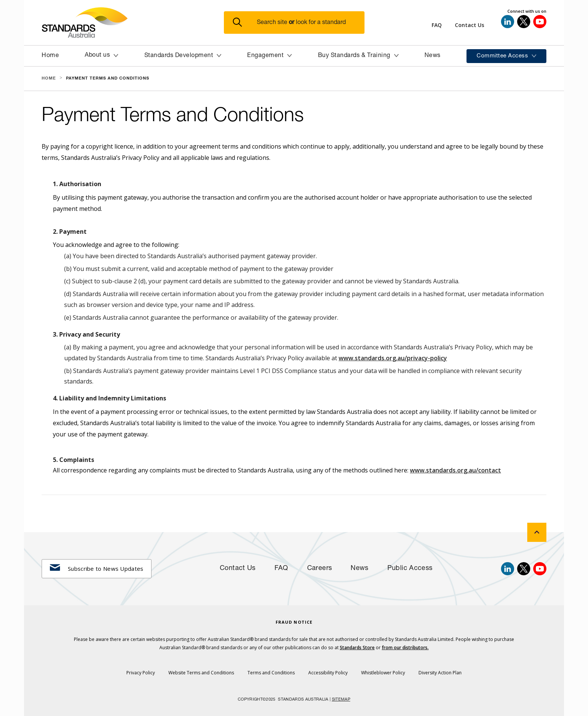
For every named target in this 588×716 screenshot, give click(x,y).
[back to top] (537, 532)
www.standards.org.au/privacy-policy (393, 358)
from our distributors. (405, 648)
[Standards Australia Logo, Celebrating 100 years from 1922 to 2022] (133, 23)
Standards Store (357, 648)
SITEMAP (341, 700)
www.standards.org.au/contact (455, 470)
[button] (299, 23)
